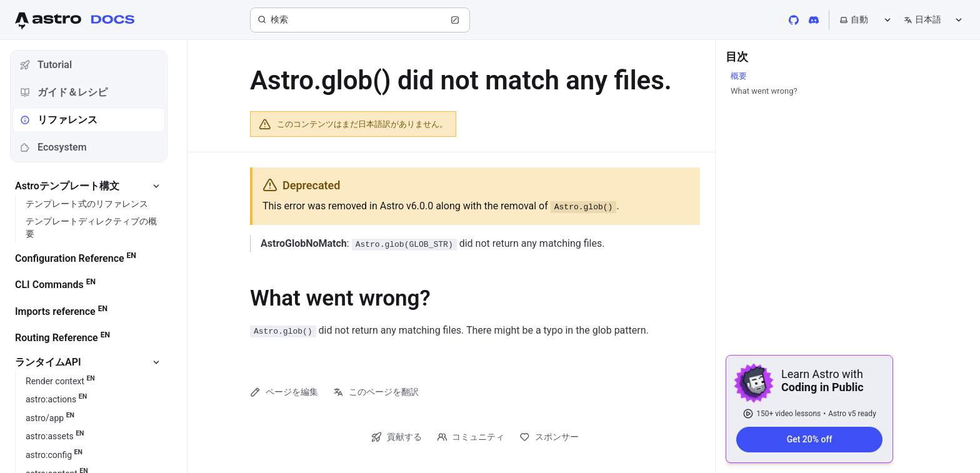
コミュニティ (471, 437)
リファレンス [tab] (59, 120)
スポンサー (549, 437)
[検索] (360, 20)
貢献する (397, 437)
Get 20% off (810, 439)
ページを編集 (284, 392)
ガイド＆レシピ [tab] (64, 92)
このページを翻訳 (376, 392)
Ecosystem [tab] (53, 147)
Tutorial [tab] (46, 65)
